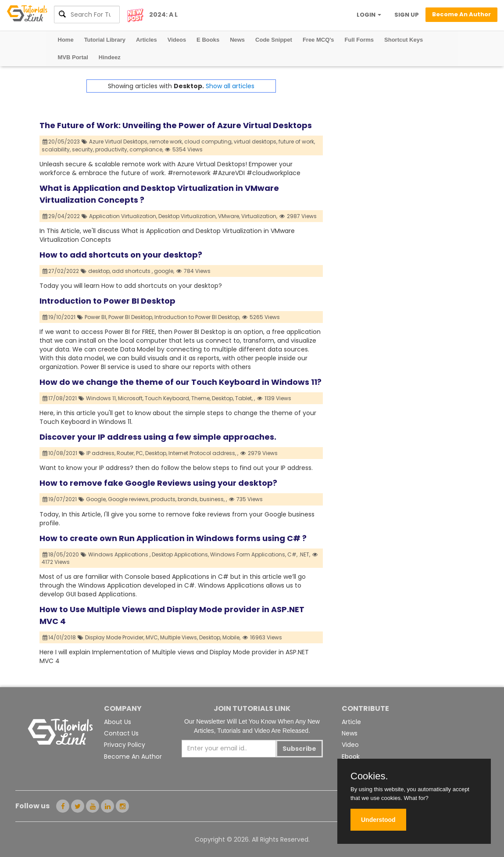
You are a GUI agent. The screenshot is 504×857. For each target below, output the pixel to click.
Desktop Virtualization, (188, 216)
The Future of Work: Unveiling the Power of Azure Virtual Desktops (176, 125)
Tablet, (244, 398)
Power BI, (96, 317)
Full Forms (359, 40)
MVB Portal (73, 57)
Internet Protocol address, (202, 453)
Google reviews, (129, 499)
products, (164, 499)
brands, (188, 499)
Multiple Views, (179, 637)
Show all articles (230, 86)
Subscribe (299, 749)
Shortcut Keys (404, 40)
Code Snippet (274, 40)
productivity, (112, 149)
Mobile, (231, 637)
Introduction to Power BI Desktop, (197, 317)
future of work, (297, 142)
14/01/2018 (59, 637)
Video (350, 745)
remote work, (166, 142)
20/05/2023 (61, 142)
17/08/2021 (60, 398)
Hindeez (110, 57)
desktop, (99, 271)
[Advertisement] (394, 134)
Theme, (201, 398)
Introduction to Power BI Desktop (107, 301)
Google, (96, 499)
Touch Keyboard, (167, 398)
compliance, (146, 149)
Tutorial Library (105, 40)
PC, (140, 453)
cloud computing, (208, 142)
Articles (147, 40)
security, (83, 149)
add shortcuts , (132, 271)
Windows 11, (101, 398)
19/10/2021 (59, 317)
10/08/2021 (60, 453)
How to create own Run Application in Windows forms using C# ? (173, 538)
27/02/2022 (61, 271)
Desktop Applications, (180, 554)
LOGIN (369, 15)
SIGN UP (407, 15)
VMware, (229, 216)
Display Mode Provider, (115, 637)
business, (212, 499)
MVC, (152, 637)
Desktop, (223, 398)
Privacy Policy (125, 745)
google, (164, 271)
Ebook (351, 757)
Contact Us (121, 733)
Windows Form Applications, (248, 554)
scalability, (56, 149)
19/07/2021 (60, 499)
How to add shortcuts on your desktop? (121, 255)
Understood (378, 820)
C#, (292, 554)
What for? (416, 798)
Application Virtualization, (123, 216)
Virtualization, (259, 216)
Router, (126, 453)
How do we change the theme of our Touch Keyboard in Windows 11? (181, 382)
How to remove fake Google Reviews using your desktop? (158, 483)
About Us (118, 722)
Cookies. (369, 776)
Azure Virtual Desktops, (119, 142)
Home (66, 40)
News (237, 40)
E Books (208, 40)
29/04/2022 (61, 216)
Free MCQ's (318, 40)
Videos (177, 40)
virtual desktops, (256, 142)
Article (351, 722)
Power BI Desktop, (131, 317)
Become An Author (133, 757)
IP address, (101, 453)
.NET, (304, 554)
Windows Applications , (119, 554)
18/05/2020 (61, 554)
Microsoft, (131, 398)
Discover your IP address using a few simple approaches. (158, 437)
